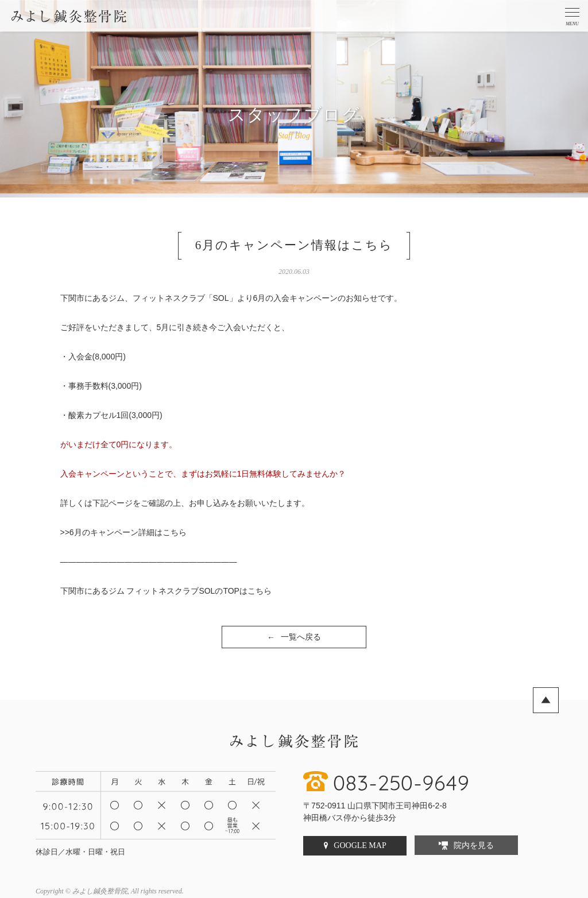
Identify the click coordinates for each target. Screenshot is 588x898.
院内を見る (474, 845)
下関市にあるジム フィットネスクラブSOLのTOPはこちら (166, 591)
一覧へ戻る (294, 637)
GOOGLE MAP (360, 845)
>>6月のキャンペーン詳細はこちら (123, 532)
